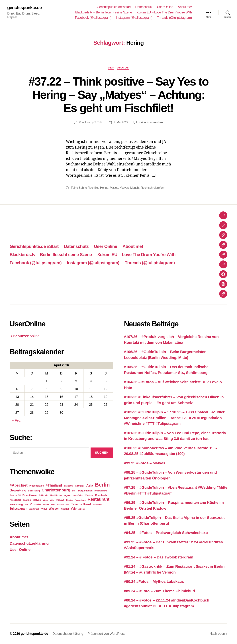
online (25, 336)
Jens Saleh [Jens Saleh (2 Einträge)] (78, 495)
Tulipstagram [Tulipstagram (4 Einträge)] (18, 509)
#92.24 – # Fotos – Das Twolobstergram (159, 557)
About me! (185, 7)
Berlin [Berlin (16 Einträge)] (102, 485)
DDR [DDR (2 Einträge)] (74, 491)
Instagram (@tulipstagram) (134, 18)
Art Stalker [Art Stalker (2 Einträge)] (80, 486)
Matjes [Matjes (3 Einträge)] (27, 500)
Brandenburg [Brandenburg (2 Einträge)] (34, 491)
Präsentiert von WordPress (107, 634)
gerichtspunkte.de (24, 8)
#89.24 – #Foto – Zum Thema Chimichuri (159, 591)
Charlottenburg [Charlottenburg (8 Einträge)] (56, 490)
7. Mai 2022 (121, 122)
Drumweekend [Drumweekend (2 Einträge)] (101, 491)
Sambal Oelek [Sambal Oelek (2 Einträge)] (49, 505)
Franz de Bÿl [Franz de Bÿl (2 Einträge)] (15, 495)
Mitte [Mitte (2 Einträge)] (52, 500)
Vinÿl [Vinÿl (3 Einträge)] (44, 509)
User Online (165, 7)
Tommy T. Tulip (94, 122)
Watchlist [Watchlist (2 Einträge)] (65, 509)
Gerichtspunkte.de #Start (114, 7)
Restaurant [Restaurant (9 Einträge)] (98, 499)
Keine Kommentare (151, 122)
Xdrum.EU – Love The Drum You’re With (164, 12)
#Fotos (123, 67)
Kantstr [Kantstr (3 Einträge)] (89, 495)
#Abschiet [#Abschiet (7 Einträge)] (19, 485)
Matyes (124, 188)
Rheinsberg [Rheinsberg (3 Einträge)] (16, 504)
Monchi (135, 188)
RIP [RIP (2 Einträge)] (26, 505)
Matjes (114, 188)
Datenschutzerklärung (29, 543)
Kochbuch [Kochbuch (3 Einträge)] (101, 495)
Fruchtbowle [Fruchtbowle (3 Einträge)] (30, 495)
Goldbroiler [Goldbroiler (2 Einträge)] (43, 495)
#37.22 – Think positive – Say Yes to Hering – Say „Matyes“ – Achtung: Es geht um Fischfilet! (118, 95)
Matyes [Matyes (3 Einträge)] (37, 500)
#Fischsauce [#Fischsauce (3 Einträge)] (37, 486)
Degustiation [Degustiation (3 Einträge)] (85, 491)
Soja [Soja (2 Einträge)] (67, 505)
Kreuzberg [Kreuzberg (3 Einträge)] (16, 500)
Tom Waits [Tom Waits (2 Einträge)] (97, 505)
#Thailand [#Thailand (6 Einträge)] (54, 485)
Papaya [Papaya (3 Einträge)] (60, 500)
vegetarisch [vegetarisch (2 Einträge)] (34, 509)
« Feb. (17, 420)
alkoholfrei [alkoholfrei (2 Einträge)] (69, 486)
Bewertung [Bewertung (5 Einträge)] (18, 490)
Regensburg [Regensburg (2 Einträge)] (80, 500)
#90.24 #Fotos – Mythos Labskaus (154, 581)
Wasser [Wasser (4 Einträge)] (54, 509)
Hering (104, 188)
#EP (111, 67)
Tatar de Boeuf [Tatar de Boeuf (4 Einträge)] (81, 504)
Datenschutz (144, 7)
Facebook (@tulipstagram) (93, 18)
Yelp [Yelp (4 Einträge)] (74, 509)
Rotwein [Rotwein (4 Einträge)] (35, 504)
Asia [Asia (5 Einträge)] (90, 485)
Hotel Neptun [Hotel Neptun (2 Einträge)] (56, 495)
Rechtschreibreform (153, 188)
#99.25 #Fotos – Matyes (145, 463)
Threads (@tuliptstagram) (174, 18)
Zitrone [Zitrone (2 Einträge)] (81, 509)
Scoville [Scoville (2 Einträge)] (60, 505)
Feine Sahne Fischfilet (85, 188)
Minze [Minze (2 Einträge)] (45, 500)
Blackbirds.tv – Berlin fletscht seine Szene (104, 12)
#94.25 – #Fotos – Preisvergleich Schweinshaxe (166, 533)
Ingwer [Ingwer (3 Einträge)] (68, 495)
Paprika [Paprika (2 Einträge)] (70, 500)
